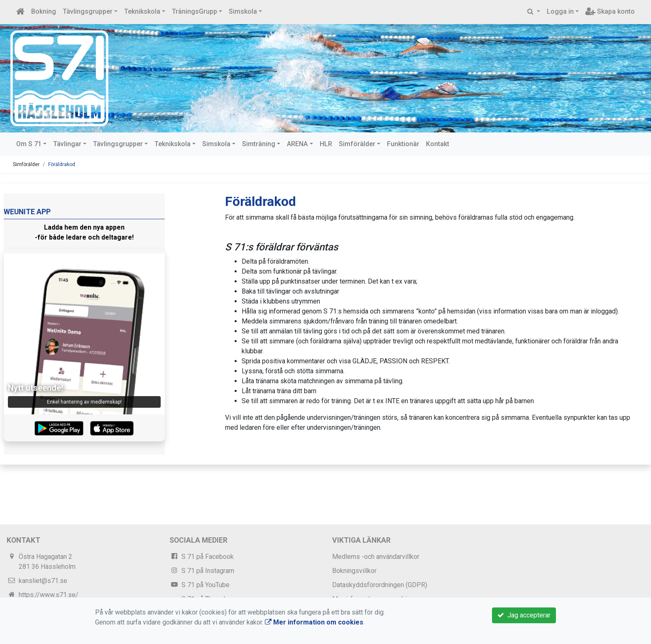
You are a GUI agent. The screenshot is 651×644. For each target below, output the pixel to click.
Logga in (560, 11)
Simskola (243, 11)
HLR (326, 144)
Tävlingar (67, 144)
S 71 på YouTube (206, 585)
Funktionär (403, 144)
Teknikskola (142, 11)
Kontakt (438, 144)
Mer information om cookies (314, 622)
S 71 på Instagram (208, 571)
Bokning (44, 11)
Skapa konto (610, 11)
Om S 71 (29, 144)
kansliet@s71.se (43, 581)
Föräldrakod (62, 164)
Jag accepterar (524, 615)
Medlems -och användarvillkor (376, 557)
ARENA (297, 144)
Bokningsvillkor (354, 571)
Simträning (259, 144)
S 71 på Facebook (208, 557)
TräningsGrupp (195, 11)
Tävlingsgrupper (88, 11)
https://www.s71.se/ (49, 595)
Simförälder (357, 144)
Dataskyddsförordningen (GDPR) (380, 585)
